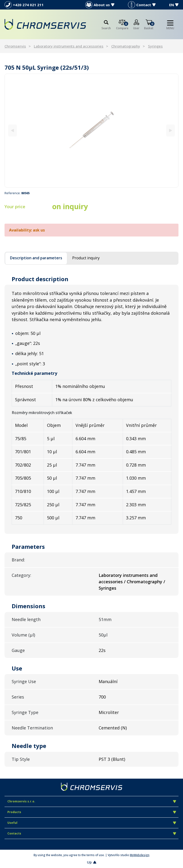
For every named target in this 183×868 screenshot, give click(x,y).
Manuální (108, 681)
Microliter (109, 712)
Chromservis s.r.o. (92, 801)
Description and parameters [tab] (36, 258)
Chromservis (15, 46)
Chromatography (126, 46)
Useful (92, 823)
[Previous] (13, 131)
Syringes (155, 46)
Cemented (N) (113, 728)
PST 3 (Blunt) (112, 759)
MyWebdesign (140, 855)
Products (92, 812)
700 (102, 697)
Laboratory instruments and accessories (69, 46)
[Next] (170, 131)
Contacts (92, 833)
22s (102, 650)
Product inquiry (86, 258)
